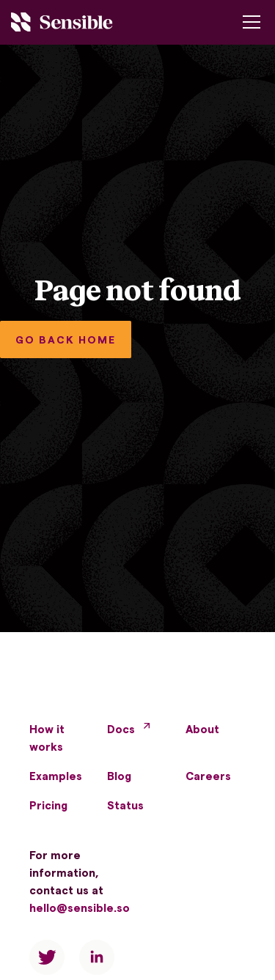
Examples (56, 776)
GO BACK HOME (66, 339)
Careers (208, 776)
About (202, 729)
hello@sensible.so (80, 907)
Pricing (48, 805)
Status (125, 805)
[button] (249, 22)
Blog (119, 776)
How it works (47, 738)
